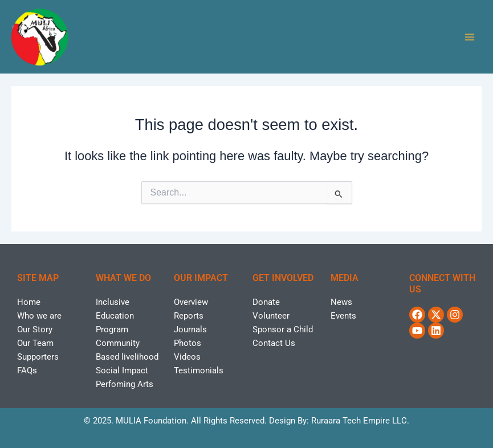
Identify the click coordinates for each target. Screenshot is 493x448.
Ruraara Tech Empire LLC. (360, 421)
